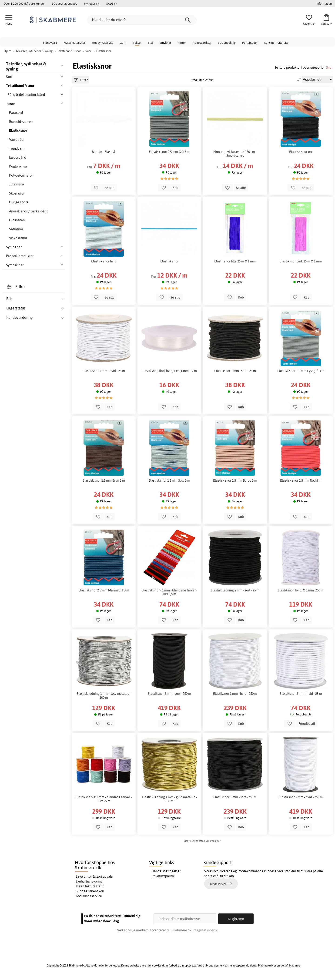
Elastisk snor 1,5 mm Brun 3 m (104, 480)
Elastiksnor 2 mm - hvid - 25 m (301, 694)
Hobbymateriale (103, 43)
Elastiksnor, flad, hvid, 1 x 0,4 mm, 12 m (169, 371)
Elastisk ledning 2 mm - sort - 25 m (235, 590)
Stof (151, 43)
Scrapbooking (227, 43)
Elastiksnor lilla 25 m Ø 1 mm (235, 261)
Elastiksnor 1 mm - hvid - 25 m (104, 371)
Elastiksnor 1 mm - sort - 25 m (235, 371)
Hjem (7, 51)
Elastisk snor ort (301, 152)
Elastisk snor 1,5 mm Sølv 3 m (169, 480)
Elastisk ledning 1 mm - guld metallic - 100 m (169, 799)
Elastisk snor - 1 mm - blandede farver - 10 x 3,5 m (169, 592)
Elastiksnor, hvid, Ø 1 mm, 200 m (301, 590)
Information (324, 3)
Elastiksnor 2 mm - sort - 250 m (169, 694)
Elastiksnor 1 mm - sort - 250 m (235, 797)
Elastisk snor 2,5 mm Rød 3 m (301, 480)
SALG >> (112, 3)
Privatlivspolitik (163, 876)
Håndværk (50, 43)
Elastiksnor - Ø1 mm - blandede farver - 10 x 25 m (104, 799)
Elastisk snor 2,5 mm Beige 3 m (235, 480)
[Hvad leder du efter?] (142, 20)
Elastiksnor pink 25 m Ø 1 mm (301, 261)
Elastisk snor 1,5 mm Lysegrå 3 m (301, 371)
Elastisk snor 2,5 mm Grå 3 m (169, 152)
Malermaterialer (74, 43)
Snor (329, 67)
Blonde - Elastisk (104, 152)
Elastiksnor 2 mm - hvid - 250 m (301, 797)
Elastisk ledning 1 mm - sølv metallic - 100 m (104, 695)
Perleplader (250, 43)
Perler (182, 43)
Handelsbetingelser (166, 871)
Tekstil (137, 43)
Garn (123, 43)
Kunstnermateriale (276, 43)
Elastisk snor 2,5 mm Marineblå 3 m (104, 590)
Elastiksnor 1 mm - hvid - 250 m (235, 694)
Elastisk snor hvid (104, 261)
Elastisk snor (169, 261)
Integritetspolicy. (205, 930)
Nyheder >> (92, 3)
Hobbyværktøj (202, 43)
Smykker (165, 43)
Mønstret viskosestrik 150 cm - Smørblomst (235, 154)
